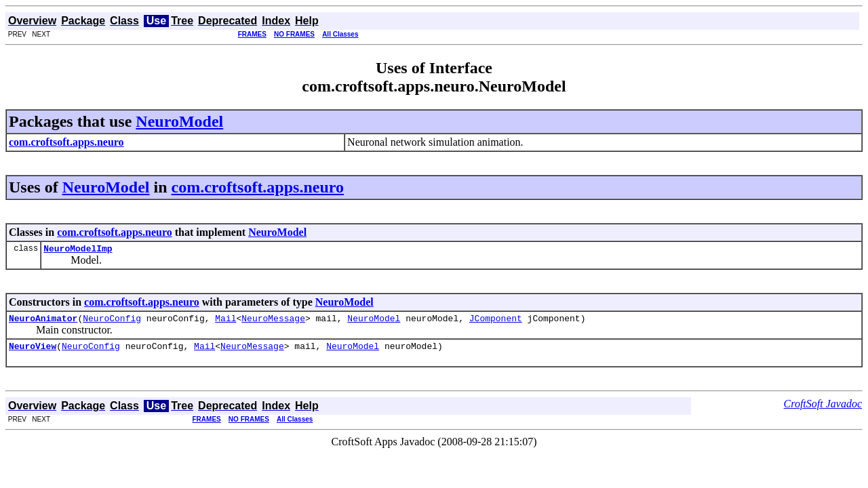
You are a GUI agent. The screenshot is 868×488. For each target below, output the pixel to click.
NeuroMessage (273, 322)
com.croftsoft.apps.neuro (258, 187)
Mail (225, 322)
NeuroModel (179, 121)
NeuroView (33, 352)
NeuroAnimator (43, 322)
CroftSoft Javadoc (823, 410)
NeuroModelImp (78, 250)
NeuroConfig (112, 322)
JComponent (496, 322)
